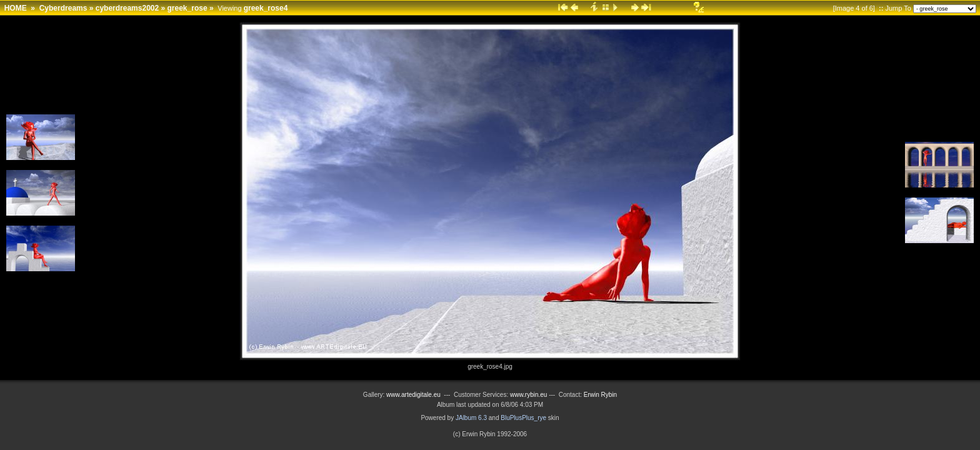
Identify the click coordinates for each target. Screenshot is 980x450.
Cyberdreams (63, 8)
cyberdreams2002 (127, 8)
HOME (16, 8)
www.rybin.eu (529, 395)
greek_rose (187, 8)
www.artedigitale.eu (413, 395)
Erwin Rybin (600, 395)
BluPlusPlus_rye (523, 418)
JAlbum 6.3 (471, 418)
